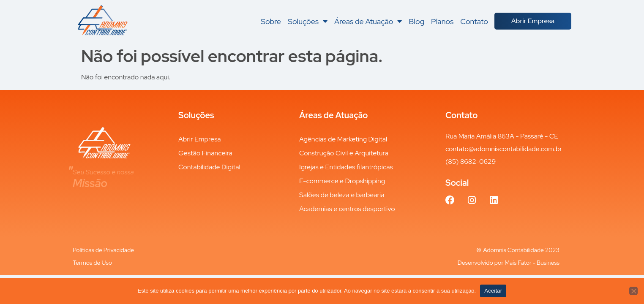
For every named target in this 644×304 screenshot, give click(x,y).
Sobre (271, 21)
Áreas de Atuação (368, 21)
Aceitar (493, 291)
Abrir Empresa (200, 139)
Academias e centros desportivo (347, 209)
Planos (442, 21)
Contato (474, 21)
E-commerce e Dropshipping (342, 181)
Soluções (308, 21)
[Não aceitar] (633, 291)
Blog (416, 21)
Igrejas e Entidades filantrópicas (346, 167)
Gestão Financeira (205, 153)
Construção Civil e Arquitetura (344, 153)
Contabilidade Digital (209, 167)
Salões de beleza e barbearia (342, 195)
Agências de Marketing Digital (343, 139)
